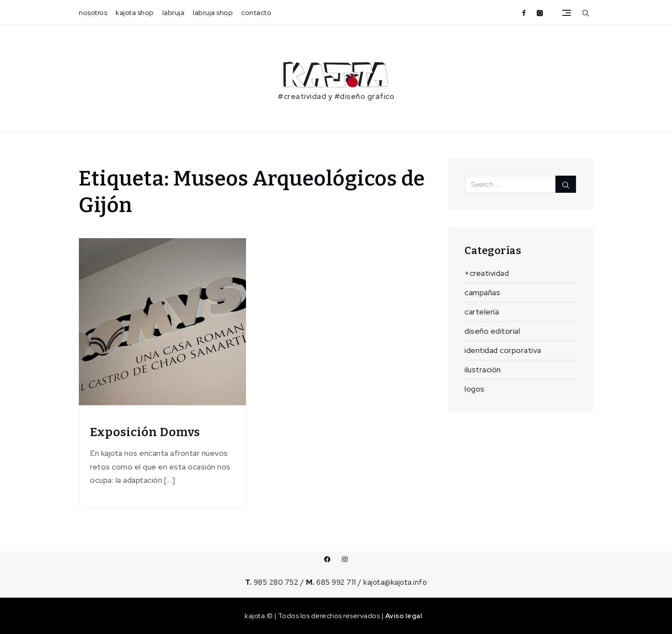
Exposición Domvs (145, 432)
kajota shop (135, 13)
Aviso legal (404, 616)
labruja (174, 13)
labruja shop (213, 13)
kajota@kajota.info (395, 582)
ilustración (483, 369)
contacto (256, 13)
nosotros (93, 13)
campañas (482, 292)
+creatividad (487, 273)
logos (475, 389)
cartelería (482, 312)
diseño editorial (492, 331)
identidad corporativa (503, 350)
